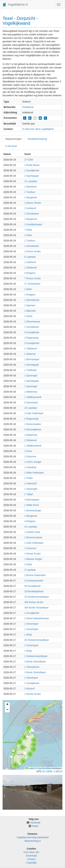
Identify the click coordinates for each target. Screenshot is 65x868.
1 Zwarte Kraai (32, 532)
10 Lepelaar (31, 527)
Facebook (35, 823)
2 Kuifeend (30, 208)
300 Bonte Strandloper (36, 608)
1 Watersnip (31, 392)
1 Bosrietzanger (33, 510)
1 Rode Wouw (32, 165)
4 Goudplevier (32, 332)
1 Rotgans (30, 295)
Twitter (35, 826)
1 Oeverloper (31, 624)
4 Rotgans (30, 273)
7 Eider (28, 230)
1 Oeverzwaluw (33, 424)
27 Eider (29, 160)
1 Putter (29, 478)
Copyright (31, 863)
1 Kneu (28, 451)
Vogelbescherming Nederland (33, 837)
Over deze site (31, 852)
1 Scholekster (32, 214)
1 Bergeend (31, 197)
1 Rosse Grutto (32, 251)
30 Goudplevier (32, 586)
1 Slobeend (30, 268)
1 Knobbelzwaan (33, 224)
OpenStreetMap (44, 768)
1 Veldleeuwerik (33, 397)
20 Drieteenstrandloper (37, 640)
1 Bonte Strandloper (35, 662)
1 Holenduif (30, 483)
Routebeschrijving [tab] (37, 139)
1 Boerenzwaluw (33, 537)
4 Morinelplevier (33, 429)
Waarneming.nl (33, 841)
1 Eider (28, 235)
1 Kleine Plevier (33, 203)
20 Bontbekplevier (34, 591)
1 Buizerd (29, 689)
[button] (44, 709)
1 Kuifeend (30, 262)
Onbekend (28, 107)
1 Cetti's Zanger (33, 462)
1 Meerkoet (30, 187)
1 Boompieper (32, 359)
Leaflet (30, 768)
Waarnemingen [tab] (14, 139)
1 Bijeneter (30, 311)
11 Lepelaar (31, 181)
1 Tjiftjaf (29, 494)
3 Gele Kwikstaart (34, 413)
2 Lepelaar (30, 570)
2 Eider (28, 564)
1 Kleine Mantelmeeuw (37, 618)
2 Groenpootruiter (34, 581)
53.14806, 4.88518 (52, 771)
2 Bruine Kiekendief (35, 575)
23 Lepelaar (31, 408)
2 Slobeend (30, 440)
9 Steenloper (31, 402)
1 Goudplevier (32, 170)
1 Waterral (30, 354)
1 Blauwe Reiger (33, 559)
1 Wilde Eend (31, 505)
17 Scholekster (32, 284)
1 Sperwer (30, 305)
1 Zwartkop (30, 467)
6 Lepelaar (30, 257)
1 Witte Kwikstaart (34, 473)
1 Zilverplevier (32, 300)
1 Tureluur (30, 192)
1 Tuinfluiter (31, 370)
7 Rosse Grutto (32, 278)
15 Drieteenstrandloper (37, 597)
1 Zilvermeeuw (32, 322)
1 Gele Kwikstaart (34, 543)
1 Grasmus (30, 456)
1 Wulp (28, 635)
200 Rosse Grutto (34, 602)
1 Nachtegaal (31, 176)
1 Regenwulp (31, 419)
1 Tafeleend (31, 349)
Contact (31, 859)
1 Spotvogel (31, 376)
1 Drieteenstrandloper (36, 656)
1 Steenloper (31, 678)
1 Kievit (28, 316)
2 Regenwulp (31, 338)
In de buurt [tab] (11, 146)
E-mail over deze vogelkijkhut (38, 129)
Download (31, 856)
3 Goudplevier (32, 343)
